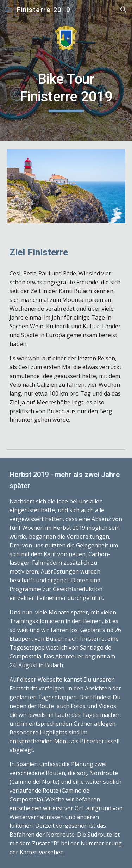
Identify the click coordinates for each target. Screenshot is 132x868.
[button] (8, 10)
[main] (66, 91)
